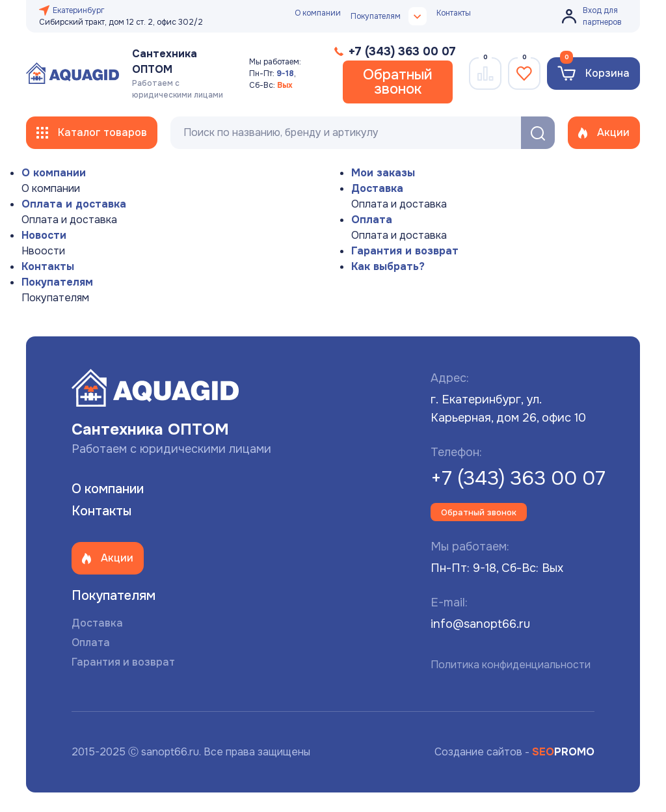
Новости (44, 235)
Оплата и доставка (74, 204)
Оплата (372, 220)
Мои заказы (383, 173)
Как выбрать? (388, 266)
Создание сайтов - (514, 752)
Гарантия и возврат (405, 251)
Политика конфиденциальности (511, 665)
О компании (318, 13)
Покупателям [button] (389, 16)
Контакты (454, 13)
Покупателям (57, 282)
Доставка (377, 188)
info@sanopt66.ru (480, 624)
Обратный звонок (398, 82)
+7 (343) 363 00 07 (518, 478)
